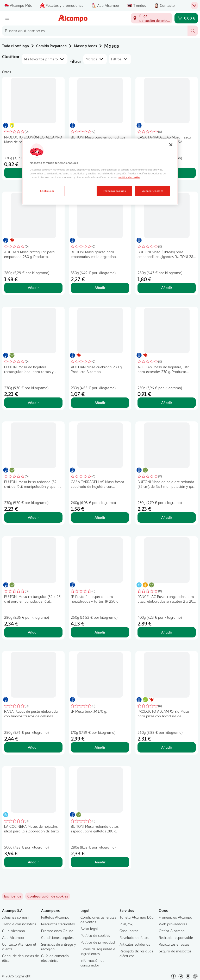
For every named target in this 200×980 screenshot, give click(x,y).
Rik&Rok (126, 924)
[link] (48, 896)
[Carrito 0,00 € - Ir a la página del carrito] (186, 18)
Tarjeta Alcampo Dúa (137, 917)
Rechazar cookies (114, 191)
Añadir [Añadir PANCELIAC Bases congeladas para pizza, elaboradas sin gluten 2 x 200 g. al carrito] (167, 632)
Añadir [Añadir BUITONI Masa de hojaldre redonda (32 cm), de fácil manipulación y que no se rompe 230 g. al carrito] (167, 517)
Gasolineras (129, 931)
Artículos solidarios (135, 944)
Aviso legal (89, 929)
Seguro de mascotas (175, 951)
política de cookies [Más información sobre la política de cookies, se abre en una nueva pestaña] (129, 177)
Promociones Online (57, 931)
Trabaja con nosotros (19, 924)
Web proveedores (173, 924)
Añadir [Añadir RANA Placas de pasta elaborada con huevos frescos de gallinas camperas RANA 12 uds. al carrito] (33, 747)
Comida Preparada (51, 46)
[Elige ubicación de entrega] (152, 18)
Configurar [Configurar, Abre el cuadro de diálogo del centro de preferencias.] (47, 191)
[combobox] (95, 31)
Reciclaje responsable (176, 937)
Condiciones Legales (57, 937)
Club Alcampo (14, 931)
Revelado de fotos (134, 937)
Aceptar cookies (153, 191)
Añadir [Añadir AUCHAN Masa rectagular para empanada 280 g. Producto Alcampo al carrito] (33, 287)
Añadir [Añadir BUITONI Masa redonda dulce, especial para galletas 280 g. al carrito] (100, 862)
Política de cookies (95, 935)
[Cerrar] (171, 145)
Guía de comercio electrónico (55, 958)
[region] (100, 172)
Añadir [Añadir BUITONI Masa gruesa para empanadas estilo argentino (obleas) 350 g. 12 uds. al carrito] (100, 287)
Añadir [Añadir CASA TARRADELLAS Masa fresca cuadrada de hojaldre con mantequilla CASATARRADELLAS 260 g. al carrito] (100, 517)
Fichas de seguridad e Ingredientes (98, 951)
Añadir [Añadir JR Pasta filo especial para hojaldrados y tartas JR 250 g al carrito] (100, 632)
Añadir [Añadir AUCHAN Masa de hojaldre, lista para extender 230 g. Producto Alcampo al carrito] (167, 403)
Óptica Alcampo (172, 931)
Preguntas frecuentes (58, 924)
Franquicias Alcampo (176, 917)
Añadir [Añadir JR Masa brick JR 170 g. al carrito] (100, 747)
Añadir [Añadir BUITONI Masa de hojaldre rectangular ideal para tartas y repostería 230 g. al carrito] (33, 403)
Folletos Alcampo (55, 917)
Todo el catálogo (15, 46)
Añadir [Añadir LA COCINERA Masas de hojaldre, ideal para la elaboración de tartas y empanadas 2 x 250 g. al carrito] (33, 862)
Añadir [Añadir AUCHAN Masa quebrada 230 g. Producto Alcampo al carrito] (100, 403)
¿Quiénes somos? (16, 917)
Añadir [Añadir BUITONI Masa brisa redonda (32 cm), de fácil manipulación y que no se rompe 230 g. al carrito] (33, 517)
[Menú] (7, 18)
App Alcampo (13, 937)
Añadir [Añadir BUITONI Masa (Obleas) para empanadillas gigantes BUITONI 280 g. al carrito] (167, 287)
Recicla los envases (174, 944)
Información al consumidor (92, 963)
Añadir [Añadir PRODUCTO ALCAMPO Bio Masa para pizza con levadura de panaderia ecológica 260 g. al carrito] (167, 747)
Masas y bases (85, 46)
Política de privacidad (98, 942)
